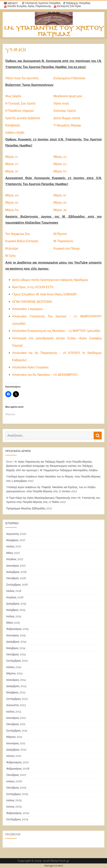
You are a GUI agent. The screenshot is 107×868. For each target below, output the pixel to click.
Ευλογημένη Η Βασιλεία (69, 78)
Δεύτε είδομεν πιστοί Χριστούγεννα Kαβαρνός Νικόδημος (50, 280)
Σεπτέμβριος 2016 (17, 585)
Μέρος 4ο (12, 195)
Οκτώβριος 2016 (16, 578)
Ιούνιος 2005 (14, 807)
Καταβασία (12, 125)
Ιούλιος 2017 (14, 546)
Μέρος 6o (60, 171)
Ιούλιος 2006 (14, 781)
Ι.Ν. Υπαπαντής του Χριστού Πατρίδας (54, 31)
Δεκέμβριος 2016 (16, 572)
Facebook (13, 834)
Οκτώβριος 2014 (16, 654)
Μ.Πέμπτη (60, 234)
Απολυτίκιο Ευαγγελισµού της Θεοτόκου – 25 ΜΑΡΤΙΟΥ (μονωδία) (56, 331)
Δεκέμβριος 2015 (16, 604)
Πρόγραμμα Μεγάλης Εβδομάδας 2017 (29, 508)
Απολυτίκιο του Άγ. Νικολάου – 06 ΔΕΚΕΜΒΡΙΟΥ (45, 375)
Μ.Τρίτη (10, 256)
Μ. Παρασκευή (63, 241)
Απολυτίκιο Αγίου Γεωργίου (30, 367)
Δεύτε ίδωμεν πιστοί (67, 118)
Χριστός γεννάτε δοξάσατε (23, 118)
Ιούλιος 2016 (14, 591)
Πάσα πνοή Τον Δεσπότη (22, 78)
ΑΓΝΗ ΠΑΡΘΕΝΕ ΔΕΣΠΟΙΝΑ (32, 302)
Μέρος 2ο (60, 203)
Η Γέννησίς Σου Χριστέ (20, 103)
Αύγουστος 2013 (16, 705)
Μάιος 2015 (13, 623)
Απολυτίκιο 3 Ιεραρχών (27, 309)
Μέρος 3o (12, 171)
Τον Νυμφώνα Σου (18, 234)
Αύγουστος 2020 (16, 534)
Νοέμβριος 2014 (16, 648)
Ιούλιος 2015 (14, 616)
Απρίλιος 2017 (15, 559)
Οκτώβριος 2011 (16, 724)
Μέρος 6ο (12, 210)
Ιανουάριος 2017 (16, 566)
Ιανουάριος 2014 (16, 680)
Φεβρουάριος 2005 (18, 813)
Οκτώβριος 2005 (16, 788)
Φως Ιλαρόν (13, 96)
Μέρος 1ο (60, 195)
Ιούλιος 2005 (14, 800)
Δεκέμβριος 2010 (16, 750)
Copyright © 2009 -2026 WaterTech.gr (43, 861)
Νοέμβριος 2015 (16, 610)
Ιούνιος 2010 (14, 756)
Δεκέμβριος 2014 (16, 642)
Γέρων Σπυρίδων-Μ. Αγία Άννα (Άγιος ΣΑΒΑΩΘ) (45, 294)
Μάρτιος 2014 (14, 673)
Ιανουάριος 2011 (16, 743)
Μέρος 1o (12, 157)
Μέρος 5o (60, 164)
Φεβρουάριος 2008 (18, 769)
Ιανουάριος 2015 (16, 635)
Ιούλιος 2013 (14, 712)
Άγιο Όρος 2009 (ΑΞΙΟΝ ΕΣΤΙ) (33, 287)
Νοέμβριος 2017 (16, 540)
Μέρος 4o (60, 157)
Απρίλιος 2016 (15, 597)
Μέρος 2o (12, 164)
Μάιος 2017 (13, 553)
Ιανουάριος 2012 (16, 718)
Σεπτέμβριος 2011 (17, 731)
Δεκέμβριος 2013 (16, 686)
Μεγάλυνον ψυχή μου (68, 96)
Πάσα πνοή (61, 103)
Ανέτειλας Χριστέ (65, 111)
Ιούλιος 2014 (14, 667)
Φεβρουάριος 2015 (17, 629)
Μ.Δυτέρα (12, 249)
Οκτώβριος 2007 (16, 775)
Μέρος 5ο (12, 203)
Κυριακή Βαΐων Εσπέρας (22, 241)
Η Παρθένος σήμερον (20, 111)
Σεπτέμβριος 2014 (17, 661)
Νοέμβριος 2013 (16, 692)
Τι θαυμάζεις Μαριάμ (67, 125)
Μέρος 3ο (60, 210)
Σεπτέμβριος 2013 (17, 699)
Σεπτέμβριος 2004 (17, 819)
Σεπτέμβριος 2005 (17, 794)
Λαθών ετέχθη (15, 133)
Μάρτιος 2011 (14, 737)
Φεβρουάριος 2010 (18, 762)
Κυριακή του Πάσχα (67, 249)
